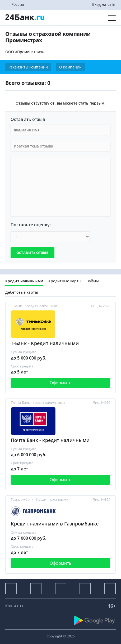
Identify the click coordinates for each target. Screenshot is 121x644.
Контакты (14, 606)
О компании (70, 67)
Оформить (61, 383)
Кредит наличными (24, 281)
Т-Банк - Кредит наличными (45, 343)
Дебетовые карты (22, 292)
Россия (18, 4)
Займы (93, 281)
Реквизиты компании (28, 67)
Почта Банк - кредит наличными (50, 440)
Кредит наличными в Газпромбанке (55, 524)
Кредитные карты (65, 281)
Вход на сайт (104, 4)
